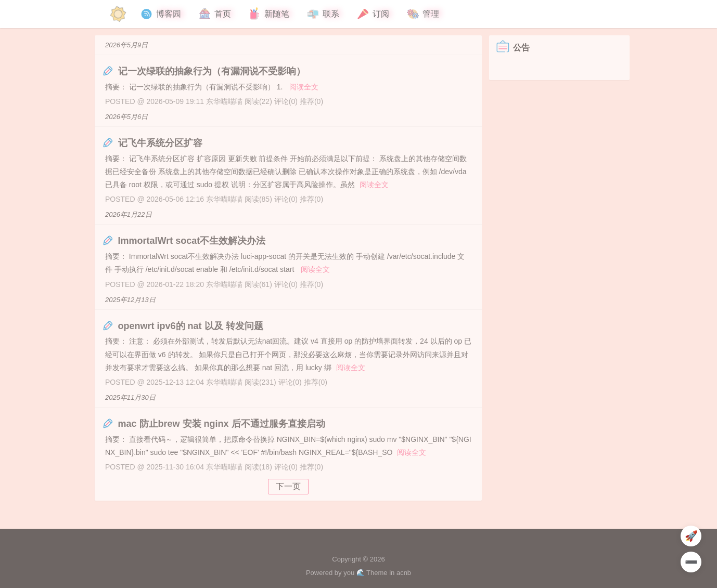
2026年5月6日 (126, 117)
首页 (214, 14)
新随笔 (268, 14)
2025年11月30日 (130, 397)
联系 (323, 14)
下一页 (288, 486)
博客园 (160, 14)
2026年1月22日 (129, 214)
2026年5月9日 (126, 45)
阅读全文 (304, 87)
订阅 (373, 14)
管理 (422, 14)
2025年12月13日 (130, 300)
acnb (404, 573)
